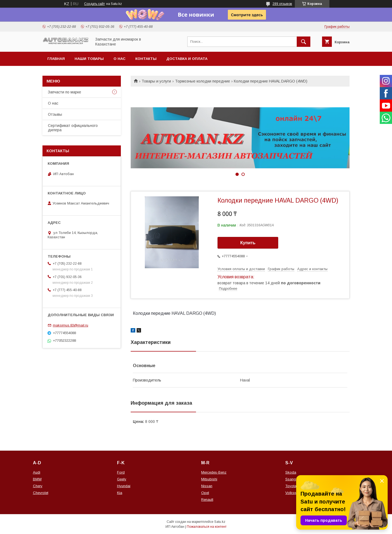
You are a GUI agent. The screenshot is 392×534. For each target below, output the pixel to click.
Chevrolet (41, 493)
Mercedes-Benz (214, 472)
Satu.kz (220, 522)
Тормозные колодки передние (203, 81)
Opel (205, 493)
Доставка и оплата (187, 59)
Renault (207, 500)
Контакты (146, 59)
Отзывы (55, 114)
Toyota (291, 486)
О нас (120, 59)
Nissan (207, 486)
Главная (56, 59)
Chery (38, 486)
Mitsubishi (209, 479)
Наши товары (89, 59)
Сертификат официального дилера (73, 128)
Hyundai (124, 486)
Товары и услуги (156, 81)
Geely (122, 479)
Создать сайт (94, 4)
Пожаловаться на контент (207, 527)
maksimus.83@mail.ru (71, 325)
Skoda (291, 472)
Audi (37, 472)
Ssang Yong (295, 479)
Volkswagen (295, 493)
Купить (248, 243)
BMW (37, 479)
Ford (121, 472)
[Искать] (304, 42)
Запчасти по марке (65, 92)
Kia (120, 493)
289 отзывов (282, 4)
